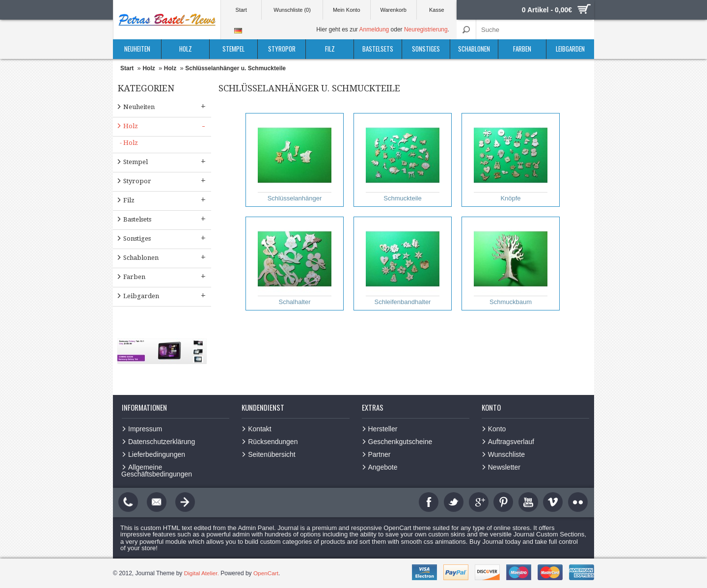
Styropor (282, 49)
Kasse (437, 10)
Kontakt (259, 429)
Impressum (145, 429)
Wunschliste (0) (292, 10)
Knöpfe (511, 160)
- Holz (129, 143)
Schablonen (474, 49)
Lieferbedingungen (157, 454)
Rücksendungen (273, 442)
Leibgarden (570, 49)
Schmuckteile (403, 160)
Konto (497, 429)
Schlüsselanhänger (295, 160)
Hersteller (383, 429)
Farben (522, 49)
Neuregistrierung (426, 29)
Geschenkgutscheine (400, 442)
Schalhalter (295, 264)
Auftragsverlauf (511, 442)
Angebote (383, 467)
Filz (330, 49)
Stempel (233, 49)
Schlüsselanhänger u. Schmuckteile (235, 68)
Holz (186, 49)
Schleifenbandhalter (403, 264)
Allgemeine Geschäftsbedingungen (157, 471)
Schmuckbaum (511, 264)
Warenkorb (393, 10)
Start (241, 10)
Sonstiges (426, 49)
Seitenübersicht (272, 454)
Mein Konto (347, 10)
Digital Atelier (201, 573)
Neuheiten (137, 49)
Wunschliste (506, 454)
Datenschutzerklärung (162, 442)
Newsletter (504, 467)
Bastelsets (378, 49)
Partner (380, 454)
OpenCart (267, 573)
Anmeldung (374, 29)
